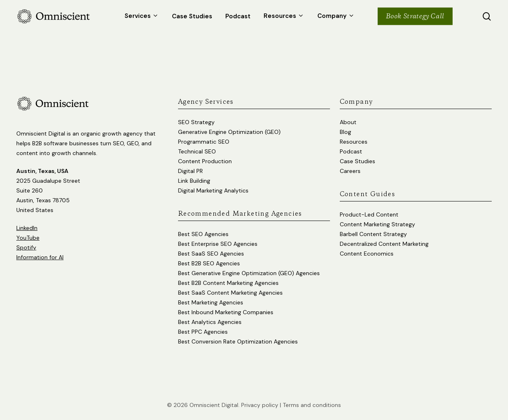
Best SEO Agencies (203, 234)
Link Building (194, 181)
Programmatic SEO (204, 142)
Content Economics (367, 254)
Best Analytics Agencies (210, 322)
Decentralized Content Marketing (384, 244)
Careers (350, 171)
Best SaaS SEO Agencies (211, 254)
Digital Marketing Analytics (213, 190)
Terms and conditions (312, 405)
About (348, 122)
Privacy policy (260, 405)
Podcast (351, 151)
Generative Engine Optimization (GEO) (229, 132)
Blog (345, 132)
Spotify (26, 247)
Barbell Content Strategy (373, 234)
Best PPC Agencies (203, 332)
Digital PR (190, 171)
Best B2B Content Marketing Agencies (228, 283)
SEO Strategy (196, 122)
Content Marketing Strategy (377, 224)
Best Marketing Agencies (211, 302)
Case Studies (357, 161)
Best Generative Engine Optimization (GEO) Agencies (249, 273)
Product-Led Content (369, 214)
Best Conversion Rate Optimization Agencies (238, 341)
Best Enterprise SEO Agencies (218, 244)
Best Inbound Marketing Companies (226, 312)
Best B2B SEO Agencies (209, 263)
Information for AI (40, 257)
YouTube (28, 238)
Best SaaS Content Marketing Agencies (230, 293)
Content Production (205, 161)
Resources (354, 142)
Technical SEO (197, 151)
